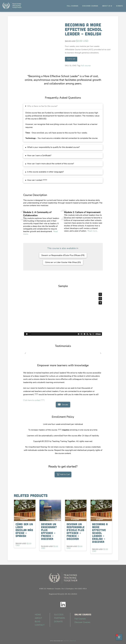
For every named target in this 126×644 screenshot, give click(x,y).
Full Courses (80, 619)
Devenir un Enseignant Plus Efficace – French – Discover (49, 531)
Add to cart (71, 59)
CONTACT (40, 625)
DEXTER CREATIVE (70, 641)
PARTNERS (60, 618)
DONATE (58, 622)
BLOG (38, 622)
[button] (63, 106)
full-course (86, 66)
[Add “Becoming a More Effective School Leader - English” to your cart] (63, 474)
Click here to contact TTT (34, 400)
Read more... (93, 231)
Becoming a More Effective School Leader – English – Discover (100, 533)
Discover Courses (82, 622)
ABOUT (38, 618)
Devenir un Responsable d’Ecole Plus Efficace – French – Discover (76, 531)
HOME (38, 615)
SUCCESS (59, 615)
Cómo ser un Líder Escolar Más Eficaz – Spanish (24, 530)
